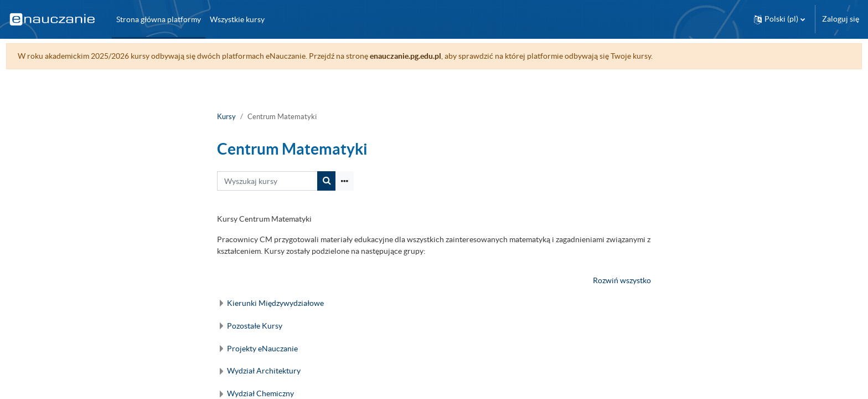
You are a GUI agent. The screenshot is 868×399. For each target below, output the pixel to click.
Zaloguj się (841, 19)
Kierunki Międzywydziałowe (275, 303)
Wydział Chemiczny (260, 393)
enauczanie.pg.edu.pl (426, 56)
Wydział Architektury (264, 371)
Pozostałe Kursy (255, 326)
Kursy (226, 117)
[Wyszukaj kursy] (267, 181)
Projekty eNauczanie (262, 349)
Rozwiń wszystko (622, 280)
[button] (779, 19)
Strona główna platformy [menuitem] (159, 19)
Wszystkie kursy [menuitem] (237, 19)
